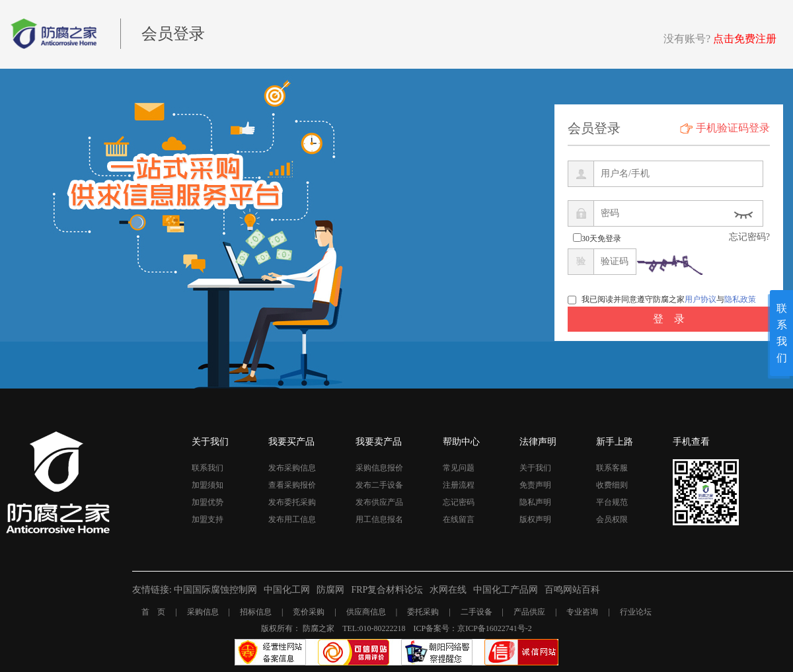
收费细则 (612, 485)
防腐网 (330, 590)
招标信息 (256, 612)
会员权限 (612, 519)
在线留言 (459, 519)
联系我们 (208, 468)
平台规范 (612, 502)
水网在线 (448, 590)
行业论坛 (636, 612)
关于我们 (535, 468)
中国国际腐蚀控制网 (215, 590)
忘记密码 (459, 502)
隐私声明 (535, 502)
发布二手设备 (379, 485)
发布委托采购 (292, 502)
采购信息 (203, 612)
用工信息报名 (379, 519)
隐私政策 (740, 299)
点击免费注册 (745, 39)
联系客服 (612, 468)
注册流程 (459, 485)
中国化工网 (287, 590)
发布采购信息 (292, 468)
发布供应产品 (379, 502)
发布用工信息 (292, 519)
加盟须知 (208, 485)
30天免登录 (601, 239)
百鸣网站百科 (572, 590)
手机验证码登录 (733, 128)
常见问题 (459, 468)
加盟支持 (208, 519)
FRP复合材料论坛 (387, 590)
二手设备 (476, 612)
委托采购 (423, 612)
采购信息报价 (379, 468)
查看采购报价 (292, 485)
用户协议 (700, 299)
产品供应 (529, 612)
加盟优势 (208, 502)
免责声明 (535, 485)
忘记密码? (749, 237)
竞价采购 (309, 612)
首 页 (153, 612)
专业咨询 (582, 612)
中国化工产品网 (506, 590)
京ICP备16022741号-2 (495, 628)
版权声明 (535, 519)
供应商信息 (366, 612)
